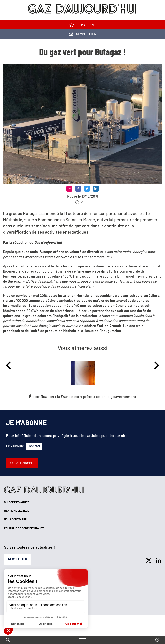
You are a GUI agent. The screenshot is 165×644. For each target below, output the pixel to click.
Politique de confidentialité (24, 528)
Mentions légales (17, 511)
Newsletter (82, 35)
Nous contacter (15, 520)
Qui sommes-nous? (16, 502)
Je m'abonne (83, 26)
